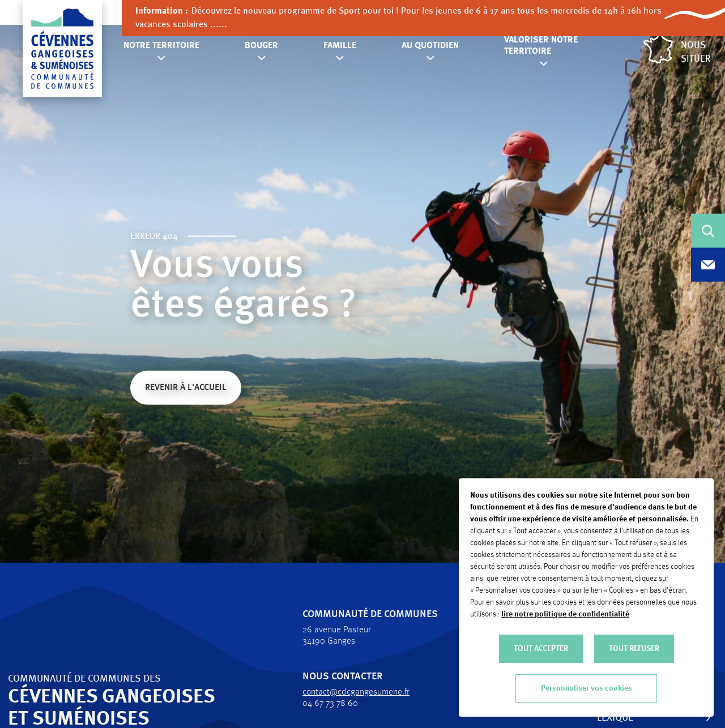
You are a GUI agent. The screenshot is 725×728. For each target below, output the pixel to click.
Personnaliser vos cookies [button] (587, 688)
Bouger (261, 46)
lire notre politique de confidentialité (565, 614)
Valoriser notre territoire (541, 46)
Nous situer (677, 49)
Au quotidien (430, 46)
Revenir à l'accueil (186, 389)
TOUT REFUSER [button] (634, 649)
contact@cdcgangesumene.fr (349, 692)
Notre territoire (161, 46)
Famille (340, 46)
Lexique (608, 718)
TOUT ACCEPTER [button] (541, 649)
